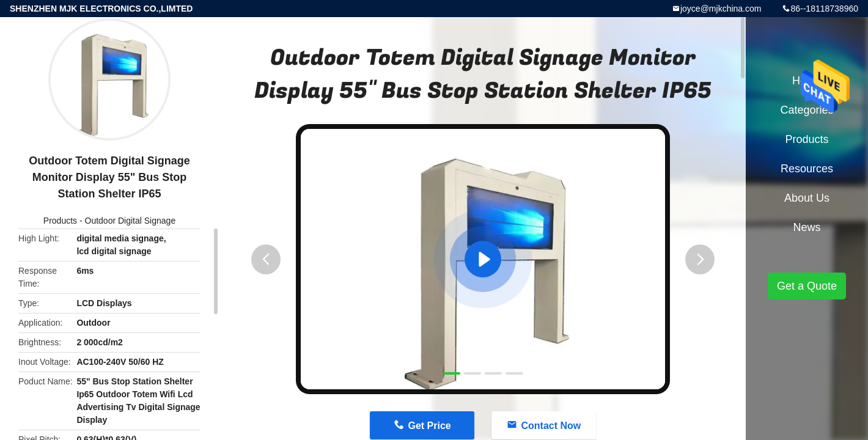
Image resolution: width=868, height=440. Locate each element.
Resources (807, 169)
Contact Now (551, 426)
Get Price (429, 426)
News (807, 227)
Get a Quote (807, 286)
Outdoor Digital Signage (131, 221)
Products (60, 221)
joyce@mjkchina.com (721, 9)
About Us (807, 198)
